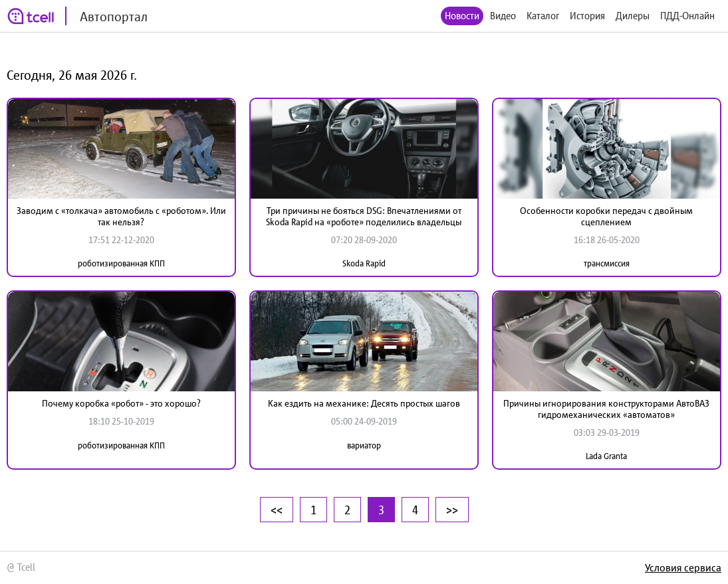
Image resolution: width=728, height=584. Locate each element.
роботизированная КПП (121, 263)
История (587, 16)
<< (277, 510)
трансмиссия (607, 263)
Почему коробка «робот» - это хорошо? (121, 403)
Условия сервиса (683, 567)
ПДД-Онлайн (687, 16)
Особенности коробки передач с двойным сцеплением (606, 216)
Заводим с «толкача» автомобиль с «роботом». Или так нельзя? (121, 216)
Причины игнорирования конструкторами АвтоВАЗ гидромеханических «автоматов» (606, 409)
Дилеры (633, 16)
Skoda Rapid (364, 263)
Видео (503, 16)
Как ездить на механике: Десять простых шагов (364, 403)
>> (452, 510)
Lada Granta (606, 456)
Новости (462, 16)
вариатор (364, 445)
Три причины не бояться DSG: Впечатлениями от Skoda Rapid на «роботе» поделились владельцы (364, 216)
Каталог (543, 16)
